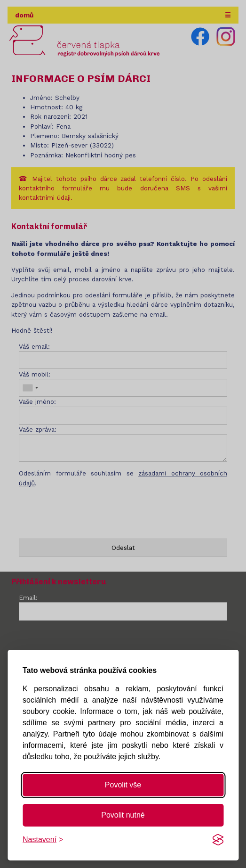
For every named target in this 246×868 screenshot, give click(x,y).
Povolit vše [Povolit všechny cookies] (123, 785)
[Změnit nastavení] (43, 840)
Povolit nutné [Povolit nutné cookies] (123, 815)
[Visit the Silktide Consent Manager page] (218, 840)
